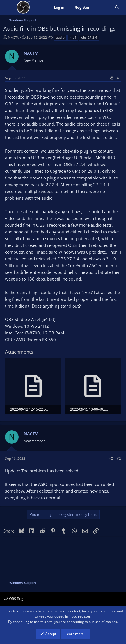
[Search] (117, 7)
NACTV (14, 37)
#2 (119, 458)
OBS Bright (16, 599)
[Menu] (8, 7)
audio (60, 37)
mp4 (73, 37)
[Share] (111, 78)
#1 (119, 78)
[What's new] (102, 7)
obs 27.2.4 (89, 37)
